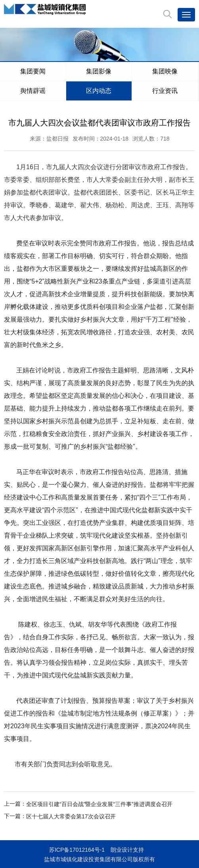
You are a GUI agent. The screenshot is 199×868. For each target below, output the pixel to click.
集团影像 (99, 71)
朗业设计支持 (127, 850)
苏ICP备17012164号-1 (77, 850)
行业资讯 (165, 91)
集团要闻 (33, 71)
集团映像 (165, 71)
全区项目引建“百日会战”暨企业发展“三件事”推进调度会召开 (99, 804)
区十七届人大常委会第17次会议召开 (71, 816)
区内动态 (99, 91)
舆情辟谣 (33, 91)
